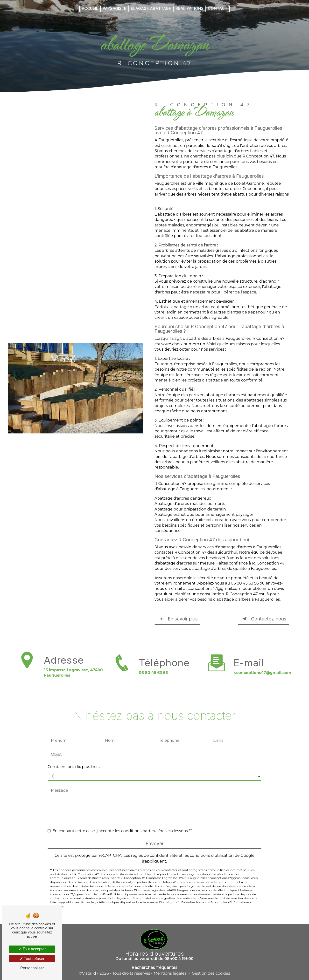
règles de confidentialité (154, 848)
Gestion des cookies (211, 973)
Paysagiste (115, 8)
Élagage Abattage (151, 8)
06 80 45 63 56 (153, 680)
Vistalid (89, 973)
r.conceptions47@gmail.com (262, 666)
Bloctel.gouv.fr (169, 895)
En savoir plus (177, 619)
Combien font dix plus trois (74, 760)
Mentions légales (170, 973)
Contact (218, 8)
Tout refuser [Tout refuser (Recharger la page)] (32, 959)
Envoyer (155, 837)
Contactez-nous (263, 619)
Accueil (90, 8)
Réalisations (190, 8)
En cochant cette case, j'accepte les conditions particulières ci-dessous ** (122, 824)
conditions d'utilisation (212, 848)
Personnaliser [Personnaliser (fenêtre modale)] (32, 968)
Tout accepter (32, 949)
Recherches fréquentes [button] (154, 967)
